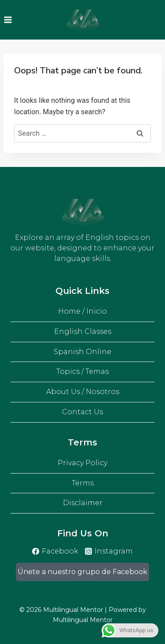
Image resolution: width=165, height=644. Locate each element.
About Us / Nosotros (83, 392)
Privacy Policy (82, 463)
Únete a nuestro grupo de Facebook (82, 572)
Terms (83, 483)
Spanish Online (82, 352)
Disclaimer (83, 503)
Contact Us (82, 412)
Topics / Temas (82, 371)
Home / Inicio (82, 311)
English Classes (83, 331)
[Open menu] (8, 20)
